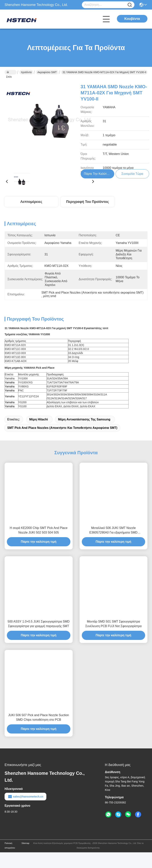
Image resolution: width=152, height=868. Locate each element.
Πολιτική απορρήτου (10, 845)
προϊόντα (26, 72)
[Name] (130, 5)
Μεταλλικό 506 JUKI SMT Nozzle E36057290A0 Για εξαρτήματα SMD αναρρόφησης (113, 531)
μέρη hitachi (39, 419)
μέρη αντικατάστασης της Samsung (84, 419)
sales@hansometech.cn (25, 797)
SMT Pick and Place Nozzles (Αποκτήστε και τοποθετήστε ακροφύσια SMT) (62, 428)
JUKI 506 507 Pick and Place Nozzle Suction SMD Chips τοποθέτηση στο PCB (39, 717)
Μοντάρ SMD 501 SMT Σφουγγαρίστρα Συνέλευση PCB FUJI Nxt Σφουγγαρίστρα (113, 624)
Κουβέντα (132, 19)
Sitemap (25, 843)
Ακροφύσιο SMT (47, 72)
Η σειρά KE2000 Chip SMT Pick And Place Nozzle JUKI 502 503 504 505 (39, 530)
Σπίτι (9, 73)
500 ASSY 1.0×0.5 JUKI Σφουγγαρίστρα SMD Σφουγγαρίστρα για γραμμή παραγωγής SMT (39, 624)
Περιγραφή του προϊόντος (88, 202)
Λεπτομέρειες (31, 202)
